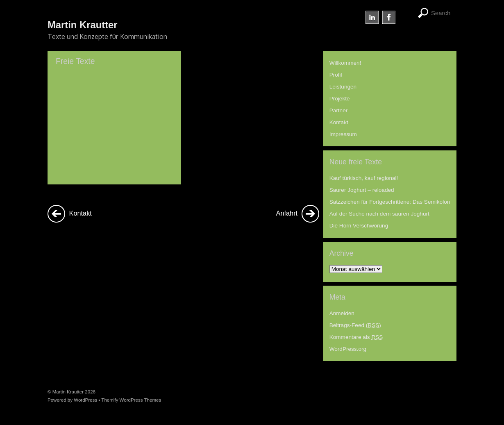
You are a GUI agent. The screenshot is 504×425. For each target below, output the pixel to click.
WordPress (85, 400)
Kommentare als (356, 337)
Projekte (340, 99)
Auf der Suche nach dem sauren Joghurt (379, 214)
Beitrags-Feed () (355, 325)
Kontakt (70, 214)
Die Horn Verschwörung (359, 226)
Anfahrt (298, 214)
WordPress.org (348, 349)
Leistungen (343, 87)
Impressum (343, 134)
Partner (339, 110)
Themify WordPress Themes (131, 400)
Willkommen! (345, 63)
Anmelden (342, 313)
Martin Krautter (68, 392)
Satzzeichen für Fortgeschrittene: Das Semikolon (390, 202)
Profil (336, 75)
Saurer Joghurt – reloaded (362, 190)
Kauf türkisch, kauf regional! (364, 178)
